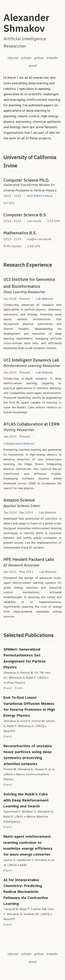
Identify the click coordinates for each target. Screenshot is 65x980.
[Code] (19, 688)
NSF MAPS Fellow (40, 196)
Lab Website (44, 299)
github (39, 58)
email (33, 66)
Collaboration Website (19, 444)
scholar (26, 58)
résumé (13, 58)
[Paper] (8, 688)
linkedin (52, 58)
